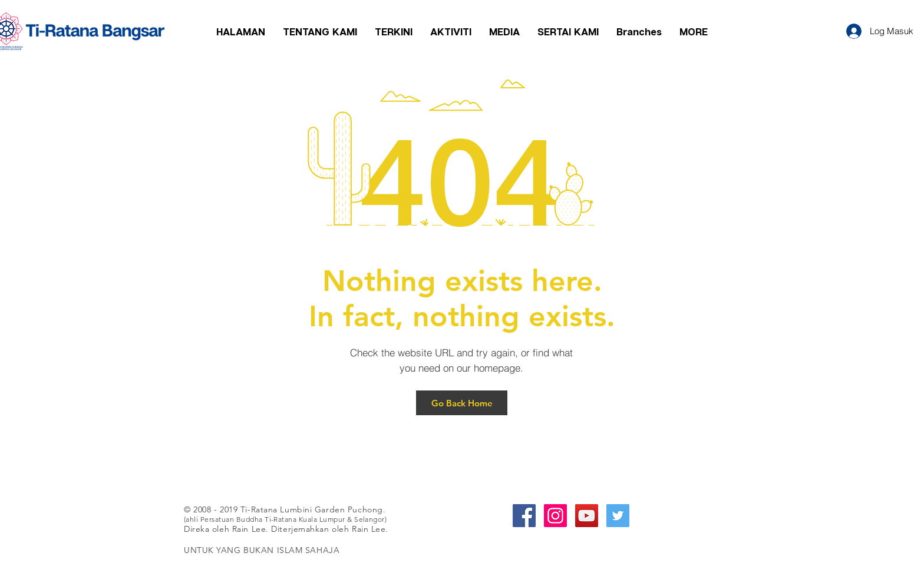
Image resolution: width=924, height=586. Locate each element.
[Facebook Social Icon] (524, 516)
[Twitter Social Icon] (618, 516)
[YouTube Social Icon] (587, 516)
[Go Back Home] (462, 403)
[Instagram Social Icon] (555, 516)
